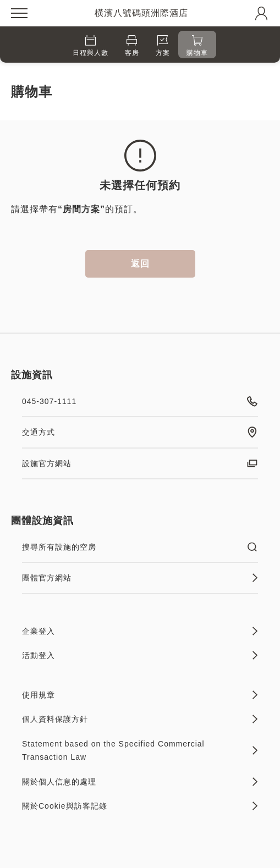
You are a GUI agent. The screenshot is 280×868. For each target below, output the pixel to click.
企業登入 (140, 631)
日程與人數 (90, 46)
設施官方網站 (140, 463)
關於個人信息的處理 (140, 782)
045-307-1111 (140, 401)
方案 (163, 46)
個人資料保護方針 (140, 719)
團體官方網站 (140, 578)
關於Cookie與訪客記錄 (140, 806)
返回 (140, 264)
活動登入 (140, 655)
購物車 (197, 46)
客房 (132, 46)
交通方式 (140, 432)
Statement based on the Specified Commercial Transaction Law (140, 751)
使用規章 (140, 695)
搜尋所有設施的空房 (140, 547)
